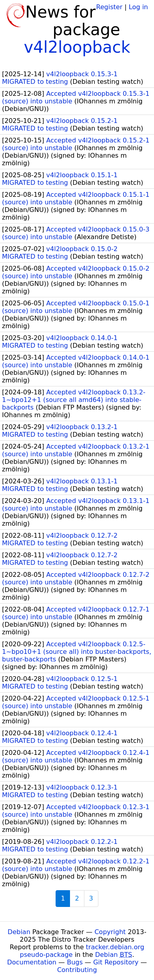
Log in (138, 7)
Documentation (32, 962)
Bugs (75, 962)
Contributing (77, 970)
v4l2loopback (77, 47)
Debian (19, 932)
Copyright (110, 932)
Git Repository (116, 962)
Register (109, 7)
